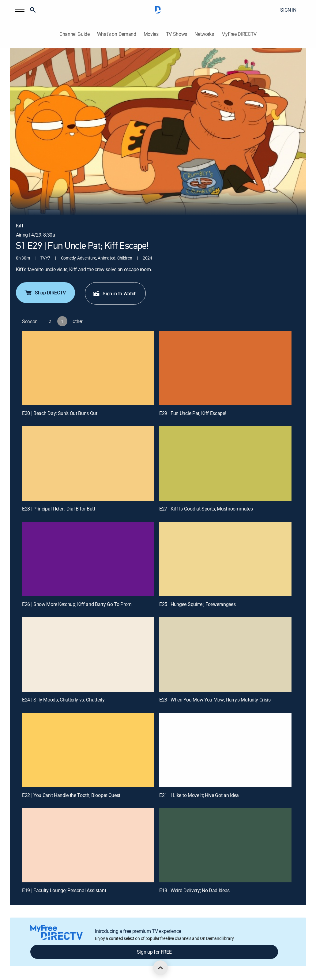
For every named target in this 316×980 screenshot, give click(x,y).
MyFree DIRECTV (239, 34)
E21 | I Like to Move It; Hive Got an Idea (199, 795)
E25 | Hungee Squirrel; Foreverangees (197, 604)
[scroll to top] (160, 968)
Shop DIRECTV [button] (45, 293)
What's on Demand (117, 34)
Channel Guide (75, 34)
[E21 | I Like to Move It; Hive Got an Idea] (225, 750)
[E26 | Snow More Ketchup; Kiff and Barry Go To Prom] (88, 559)
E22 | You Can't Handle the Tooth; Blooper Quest (71, 795)
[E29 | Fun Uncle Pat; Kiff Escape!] (225, 368)
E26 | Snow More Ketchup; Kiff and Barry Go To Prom (77, 604)
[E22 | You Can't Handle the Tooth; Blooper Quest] (88, 750)
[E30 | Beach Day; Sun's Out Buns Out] (88, 368)
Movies (151, 34)
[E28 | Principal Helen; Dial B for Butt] (88, 464)
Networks (204, 34)
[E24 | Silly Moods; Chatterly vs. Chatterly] (88, 655)
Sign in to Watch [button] (115, 294)
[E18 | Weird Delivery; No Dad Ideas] (225, 845)
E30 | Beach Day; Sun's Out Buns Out (60, 413)
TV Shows (177, 34)
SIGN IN (288, 10)
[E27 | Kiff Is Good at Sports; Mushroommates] (225, 464)
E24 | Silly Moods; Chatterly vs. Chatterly (63, 700)
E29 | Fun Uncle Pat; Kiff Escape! (193, 413)
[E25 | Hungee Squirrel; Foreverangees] (225, 559)
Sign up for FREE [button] (154, 952)
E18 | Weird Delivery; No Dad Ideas (194, 890)
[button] (20, 10)
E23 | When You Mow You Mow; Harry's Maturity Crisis (215, 700)
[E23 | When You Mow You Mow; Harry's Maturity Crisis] (225, 655)
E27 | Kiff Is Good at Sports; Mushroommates (206, 509)
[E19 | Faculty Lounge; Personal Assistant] (88, 845)
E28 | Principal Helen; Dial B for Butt (59, 509)
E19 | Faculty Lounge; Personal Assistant (64, 890)
